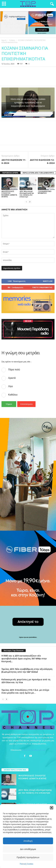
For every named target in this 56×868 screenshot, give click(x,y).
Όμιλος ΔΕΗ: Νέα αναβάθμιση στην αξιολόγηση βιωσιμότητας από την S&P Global (27, 670)
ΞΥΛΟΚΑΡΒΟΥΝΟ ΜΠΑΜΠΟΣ (45, 192)
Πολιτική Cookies (27, 864)
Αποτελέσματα (26, 404)
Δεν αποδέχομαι (28, 849)
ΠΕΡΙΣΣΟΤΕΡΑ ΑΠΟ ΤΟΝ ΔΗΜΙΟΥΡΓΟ (38, 172)
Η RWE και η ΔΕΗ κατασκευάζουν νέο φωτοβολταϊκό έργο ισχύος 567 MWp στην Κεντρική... (24, 658)
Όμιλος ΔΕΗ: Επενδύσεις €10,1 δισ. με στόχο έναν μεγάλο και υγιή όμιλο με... (25, 691)
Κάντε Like (48, 281)
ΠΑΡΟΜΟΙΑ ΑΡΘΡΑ (10, 172)
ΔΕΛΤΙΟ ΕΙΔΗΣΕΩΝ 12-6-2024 (42, 161)
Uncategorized (26, 188)
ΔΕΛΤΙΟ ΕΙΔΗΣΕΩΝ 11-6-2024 (14, 161)
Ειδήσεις (12, 40)
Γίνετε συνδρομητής (42, 287)
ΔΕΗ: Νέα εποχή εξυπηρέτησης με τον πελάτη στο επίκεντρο (27, 194)
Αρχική (4, 40)
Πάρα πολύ (14, 369)
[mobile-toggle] (4, 4)
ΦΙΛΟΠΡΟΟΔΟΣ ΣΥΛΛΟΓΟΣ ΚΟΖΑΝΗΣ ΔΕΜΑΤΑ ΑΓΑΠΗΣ (9, 194)
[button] (52, 808)
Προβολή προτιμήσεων (28, 857)
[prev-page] (26, 201)
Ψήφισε (9, 404)
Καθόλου (13, 395)
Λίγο (10, 386)
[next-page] (30, 201)
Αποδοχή (28, 841)
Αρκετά (12, 378)
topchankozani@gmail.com (34, 750)
